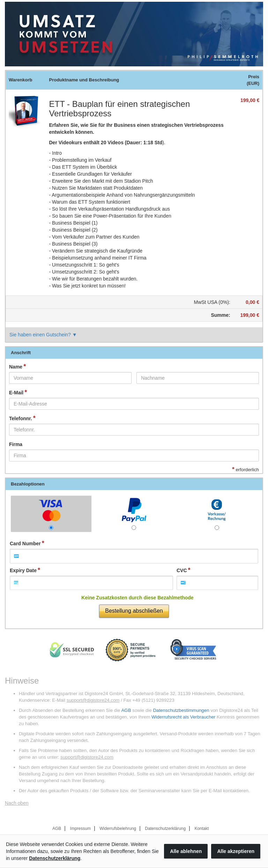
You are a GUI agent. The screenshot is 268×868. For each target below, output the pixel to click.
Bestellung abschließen (134, 611)
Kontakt (202, 829)
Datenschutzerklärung (165, 829)
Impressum (80, 829)
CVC (182, 570)
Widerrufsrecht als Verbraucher (183, 717)
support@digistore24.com (93, 700)
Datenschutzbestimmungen (181, 710)
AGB (126, 710)
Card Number (25, 544)
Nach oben (17, 803)
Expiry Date (23, 570)
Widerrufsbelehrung (118, 829)
